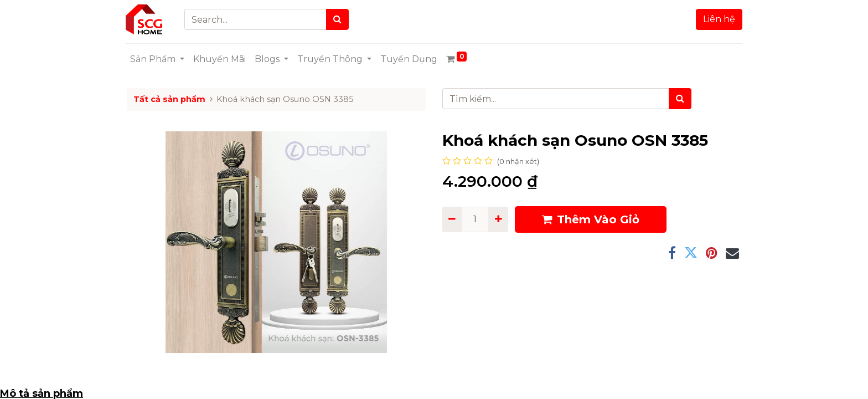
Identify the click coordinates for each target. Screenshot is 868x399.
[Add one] (498, 219)
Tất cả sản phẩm (169, 99)
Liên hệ (718, 19)
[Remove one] (452, 219)
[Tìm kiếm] (680, 99)
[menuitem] (221, 59)
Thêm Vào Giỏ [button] (591, 219)
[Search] (339, 19)
